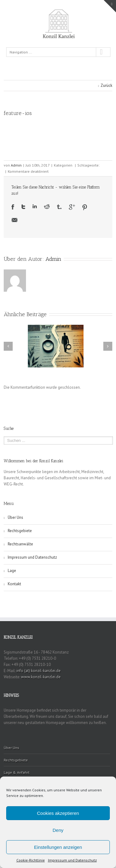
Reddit (47, 207)
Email (15, 220)
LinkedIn (35, 206)
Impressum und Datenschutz (72, 860)
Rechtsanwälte (20, 544)
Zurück (106, 85)
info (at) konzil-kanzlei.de (39, 671)
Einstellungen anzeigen (58, 847)
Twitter (23, 207)
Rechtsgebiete (20, 531)
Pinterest (85, 207)
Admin (16, 165)
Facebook (13, 207)
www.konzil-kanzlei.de (41, 677)
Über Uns (15, 517)
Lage (12, 571)
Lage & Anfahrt (17, 772)
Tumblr (59, 207)
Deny (58, 830)
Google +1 (72, 207)
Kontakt (14, 584)
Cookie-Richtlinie (31, 860)
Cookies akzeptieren (58, 813)
